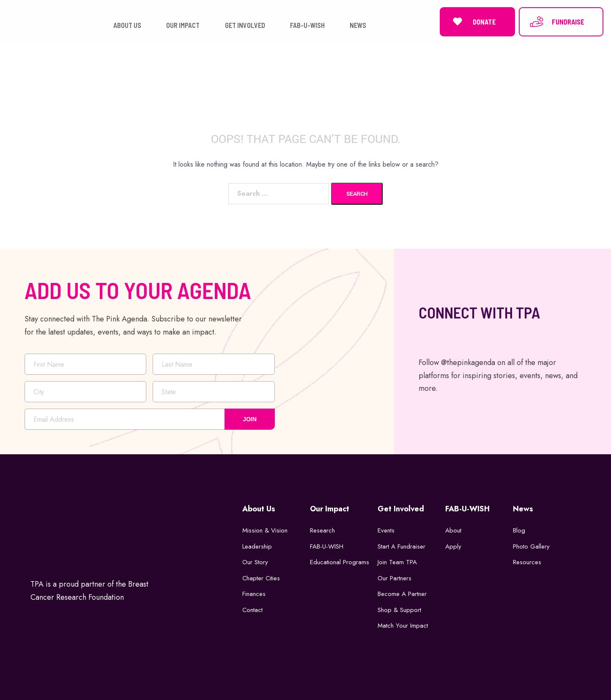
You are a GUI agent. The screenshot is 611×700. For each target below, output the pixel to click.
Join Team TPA (397, 562)
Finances (254, 594)
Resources (527, 562)
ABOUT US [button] (127, 25)
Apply (453, 546)
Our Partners (395, 578)
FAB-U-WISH (327, 546)
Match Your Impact (403, 626)
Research (322, 530)
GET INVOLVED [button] (245, 25)
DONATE (473, 22)
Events (386, 530)
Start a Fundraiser (401, 546)
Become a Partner (402, 594)
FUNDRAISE (557, 22)
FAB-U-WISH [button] (307, 25)
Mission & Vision (265, 530)
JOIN (250, 419)
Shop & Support (399, 609)
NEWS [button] (358, 25)
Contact (252, 609)
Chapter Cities (261, 578)
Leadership (257, 546)
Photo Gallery (531, 546)
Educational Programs (340, 562)
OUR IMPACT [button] (183, 25)
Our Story (255, 562)
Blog (519, 530)
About (453, 530)
